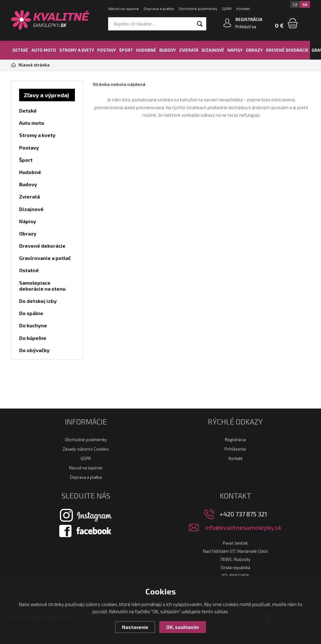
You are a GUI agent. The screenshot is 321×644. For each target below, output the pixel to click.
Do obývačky (34, 350)
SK (305, 4)
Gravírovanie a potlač (45, 258)
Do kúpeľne (33, 338)
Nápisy (235, 50)
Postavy (107, 50)
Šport (126, 50)
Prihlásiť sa (246, 27)
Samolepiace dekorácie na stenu (42, 286)
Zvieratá (189, 50)
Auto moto (44, 50)
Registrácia (235, 440)
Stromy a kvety (77, 50)
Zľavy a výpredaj (46, 95)
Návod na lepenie (124, 8)
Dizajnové (213, 50)
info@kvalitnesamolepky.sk (243, 528)
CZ (295, 4)
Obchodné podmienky (198, 8)
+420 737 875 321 (243, 514)
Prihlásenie (235, 449)
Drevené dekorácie (287, 50)
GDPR (227, 8)
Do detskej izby (38, 301)
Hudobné (146, 50)
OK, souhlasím (183, 627)
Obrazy (254, 50)
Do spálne (31, 313)
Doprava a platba (159, 8)
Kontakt (243, 8)
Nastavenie (135, 627)
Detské (20, 50)
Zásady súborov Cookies (86, 449)
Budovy (168, 50)
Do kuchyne (33, 325)
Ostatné (29, 270)
